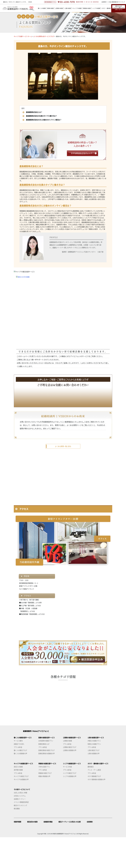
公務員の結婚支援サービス (72, 768)
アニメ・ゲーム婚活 (94, 801)
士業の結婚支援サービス (96, 768)
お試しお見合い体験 (20, 823)
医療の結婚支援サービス (47, 768)
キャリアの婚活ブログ (21, 807)
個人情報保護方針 (114, 2)
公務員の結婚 (67, 771)
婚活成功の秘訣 (32, 853)
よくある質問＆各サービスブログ (44, 36)
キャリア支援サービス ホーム (23, 36)
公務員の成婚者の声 (70, 781)
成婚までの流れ (19, 775)
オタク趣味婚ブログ (94, 807)
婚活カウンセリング (20, 836)
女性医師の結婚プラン (46, 771)
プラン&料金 (18, 778)
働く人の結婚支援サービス (23, 768)
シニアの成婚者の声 (70, 807)
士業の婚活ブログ (94, 781)
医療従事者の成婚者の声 (47, 784)
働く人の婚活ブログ (20, 781)
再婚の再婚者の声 (44, 807)
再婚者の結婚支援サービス (47, 794)
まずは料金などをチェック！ (82, 153)
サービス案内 (18, 771)
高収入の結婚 (18, 797)
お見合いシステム (20, 827)
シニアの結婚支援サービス (72, 794)
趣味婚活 (91, 797)
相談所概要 (17, 853)
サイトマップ (122, 2)
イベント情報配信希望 (21, 833)
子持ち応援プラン (44, 797)
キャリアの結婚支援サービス (23, 794)
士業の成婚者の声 (94, 784)
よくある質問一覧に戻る (63, 477)
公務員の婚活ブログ (70, 778)
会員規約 (90, 853)
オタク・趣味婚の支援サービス (98, 794)
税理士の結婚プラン (94, 775)
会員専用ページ (105, 2)
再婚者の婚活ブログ (45, 804)
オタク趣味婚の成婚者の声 (96, 810)
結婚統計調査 (48, 853)
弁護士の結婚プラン (94, 771)
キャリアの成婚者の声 (21, 810)
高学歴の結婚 (18, 801)
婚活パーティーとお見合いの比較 (70, 853)
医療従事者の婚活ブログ (47, 781)
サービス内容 (67, 797)
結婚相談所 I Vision (31, 762)
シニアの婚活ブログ (70, 804)
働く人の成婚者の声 (20, 784)
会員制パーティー (20, 830)
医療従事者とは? (44, 775)
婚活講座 (17, 839)
